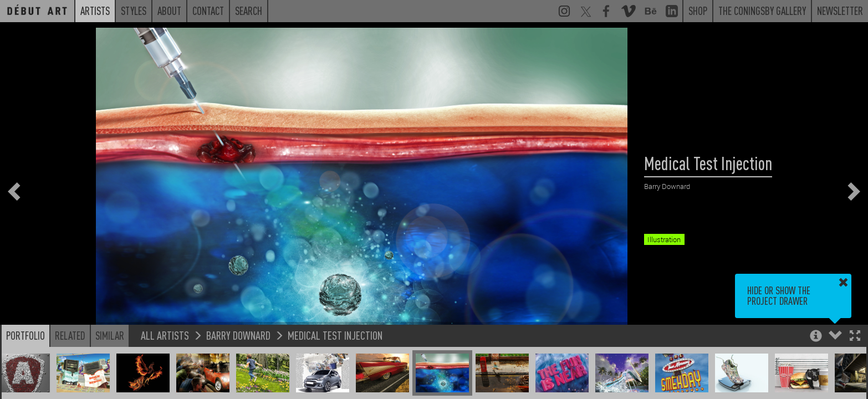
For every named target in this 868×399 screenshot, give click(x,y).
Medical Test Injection (335, 335)
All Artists (165, 335)
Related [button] (70, 335)
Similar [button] (110, 335)
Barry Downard (238, 335)
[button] (855, 337)
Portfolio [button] (25, 335)
